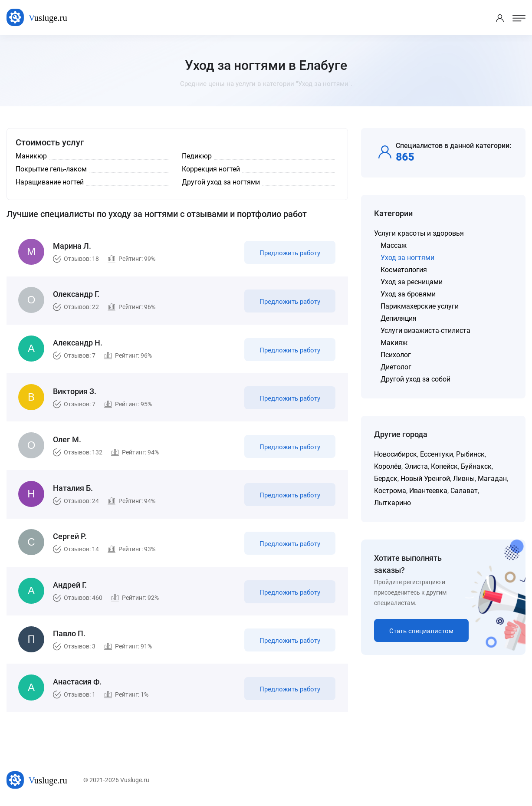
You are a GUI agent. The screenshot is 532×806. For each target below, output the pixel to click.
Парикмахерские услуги (420, 306)
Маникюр (31, 156)
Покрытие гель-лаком (51, 169)
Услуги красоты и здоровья (419, 233)
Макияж (394, 343)
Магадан (492, 479)
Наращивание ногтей (50, 182)
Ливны (464, 479)
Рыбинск (470, 454)
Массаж (394, 245)
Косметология (404, 270)
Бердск (386, 479)
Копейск (444, 466)
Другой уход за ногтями (221, 182)
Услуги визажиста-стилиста (425, 331)
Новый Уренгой (425, 479)
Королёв (388, 466)
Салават (464, 491)
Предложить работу (289, 253)
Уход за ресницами (412, 282)
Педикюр (197, 156)
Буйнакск (476, 466)
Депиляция (399, 318)
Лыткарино (392, 503)
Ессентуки (437, 454)
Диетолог (396, 367)
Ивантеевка (428, 491)
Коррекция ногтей (211, 169)
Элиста (416, 466)
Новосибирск (396, 454)
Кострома (390, 491)
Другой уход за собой (415, 379)
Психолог (396, 355)
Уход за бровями (408, 294)
